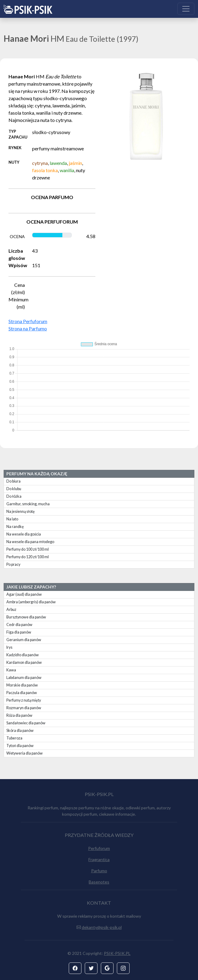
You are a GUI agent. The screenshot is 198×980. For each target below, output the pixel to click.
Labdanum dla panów (24, 678)
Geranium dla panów (24, 640)
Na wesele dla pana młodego (30, 542)
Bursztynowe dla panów (26, 617)
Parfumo (99, 871)
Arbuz (11, 610)
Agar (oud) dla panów (24, 594)
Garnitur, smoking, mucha (28, 504)
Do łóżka (14, 496)
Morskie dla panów (22, 685)
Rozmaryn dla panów (24, 708)
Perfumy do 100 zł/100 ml (28, 549)
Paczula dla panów (22, 693)
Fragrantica (99, 859)
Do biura (13, 481)
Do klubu (14, 489)
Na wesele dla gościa (24, 534)
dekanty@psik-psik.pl (102, 927)
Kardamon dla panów (24, 662)
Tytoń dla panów (20, 746)
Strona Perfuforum (28, 321)
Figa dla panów (19, 632)
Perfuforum (99, 848)
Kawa (11, 670)
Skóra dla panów (20, 731)
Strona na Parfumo (28, 328)
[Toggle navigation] (186, 9)
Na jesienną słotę (21, 511)
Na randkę (15, 527)
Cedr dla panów (19, 625)
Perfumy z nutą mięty (24, 700)
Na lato (12, 519)
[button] (75, 968)
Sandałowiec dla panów (26, 723)
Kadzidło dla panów (23, 655)
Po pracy (13, 564)
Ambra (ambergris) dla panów (31, 602)
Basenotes (99, 882)
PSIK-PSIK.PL (117, 953)
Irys (9, 647)
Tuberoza (14, 738)
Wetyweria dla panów (25, 753)
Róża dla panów (19, 715)
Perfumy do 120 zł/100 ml (28, 557)
